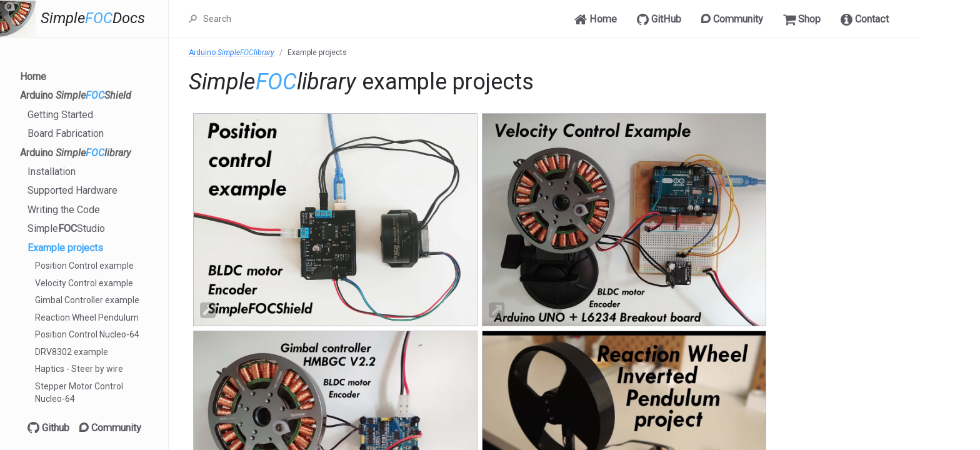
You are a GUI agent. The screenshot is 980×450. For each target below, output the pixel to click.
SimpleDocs (93, 18)
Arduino (76, 95)
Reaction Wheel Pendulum (87, 317)
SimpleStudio (66, 228)
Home (33, 77)
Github (48, 428)
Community (110, 428)
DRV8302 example (72, 352)
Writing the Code (64, 210)
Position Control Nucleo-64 (87, 334)
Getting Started (60, 115)
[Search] (320, 19)
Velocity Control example (84, 283)
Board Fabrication (66, 133)
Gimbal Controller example (87, 300)
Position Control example (84, 266)
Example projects (65, 248)
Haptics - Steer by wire (79, 369)
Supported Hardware (72, 190)
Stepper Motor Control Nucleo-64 (79, 392)
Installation (52, 172)
